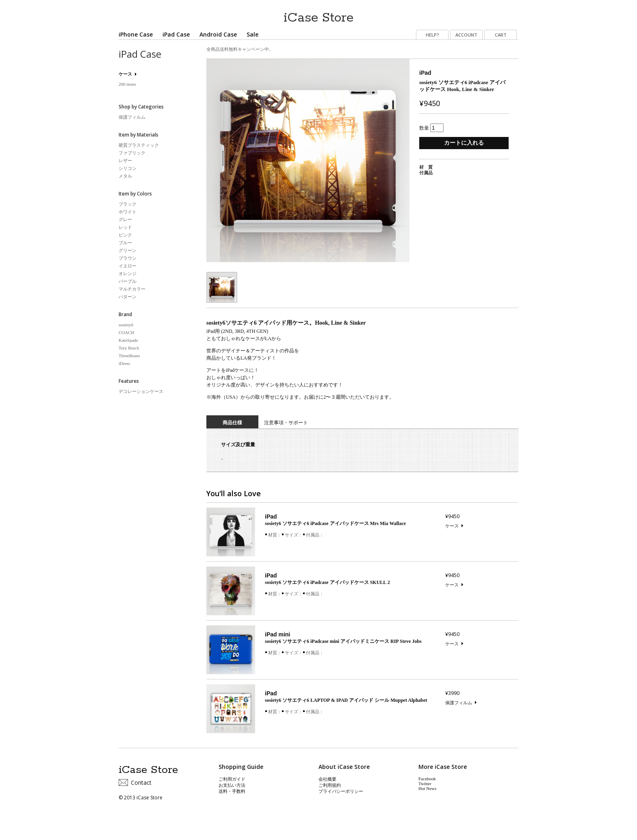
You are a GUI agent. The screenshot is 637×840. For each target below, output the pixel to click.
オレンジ (128, 273)
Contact (141, 782)
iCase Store (318, 15)
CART (501, 35)
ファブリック (132, 153)
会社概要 (327, 779)
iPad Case (176, 34)
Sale (252, 34)
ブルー (125, 243)
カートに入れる (464, 143)
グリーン (128, 250)
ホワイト (128, 212)
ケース (452, 526)
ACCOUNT (466, 35)
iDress (124, 363)
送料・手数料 (232, 791)
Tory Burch (129, 348)
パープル (128, 281)
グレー (125, 219)
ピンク (125, 235)
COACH (127, 332)
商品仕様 (232, 423)
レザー (125, 161)
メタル (125, 176)
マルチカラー (132, 289)
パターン (128, 297)
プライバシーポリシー (341, 791)
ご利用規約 (330, 785)
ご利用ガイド (232, 779)
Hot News (427, 788)
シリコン (128, 168)
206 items (127, 84)
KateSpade (128, 340)
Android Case (218, 34)
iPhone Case (136, 34)
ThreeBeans (129, 356)
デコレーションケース (141, 391)
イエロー (128, 266)
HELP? (432, 35)
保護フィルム (459, 703)
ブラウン (128, 258)
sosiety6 (126, 325)
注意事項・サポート (286, 423)
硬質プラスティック (139, 145)
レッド (125, 227)
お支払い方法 (232, 785)
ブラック (128, 204)
